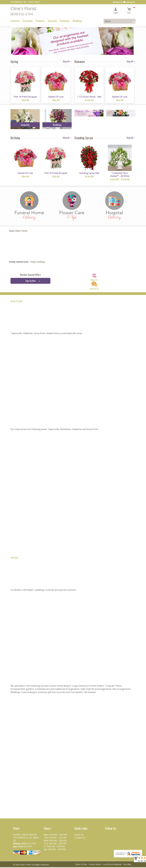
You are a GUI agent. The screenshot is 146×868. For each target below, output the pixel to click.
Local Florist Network (112, 865)
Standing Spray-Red (89, 174)
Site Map (127, 865)
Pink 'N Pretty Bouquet (25, 97)
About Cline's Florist (18, 232)
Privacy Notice (95, 865)
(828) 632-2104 (22, 14)
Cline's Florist (23, 8)
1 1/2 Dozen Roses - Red (89, 97)
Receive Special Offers (30, 276)
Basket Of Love (56, 97)
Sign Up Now (30, 282)
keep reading (38, 263)
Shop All (67, 61)
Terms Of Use (81, 865)
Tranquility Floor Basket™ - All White (120, 175)
